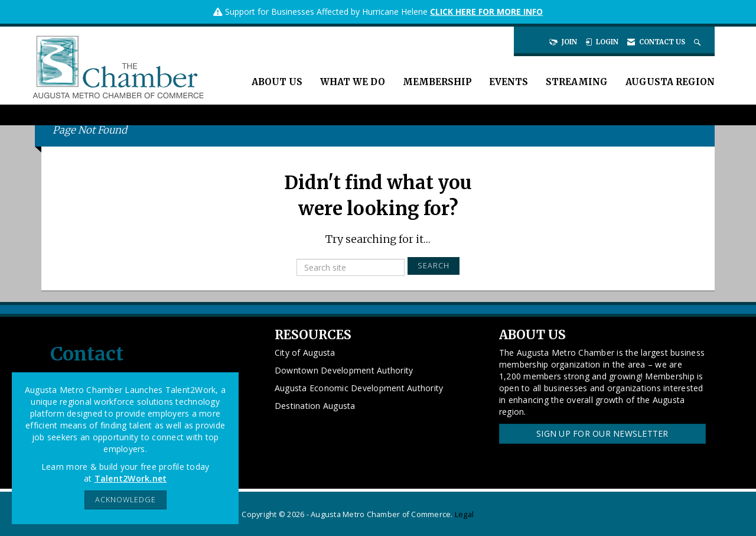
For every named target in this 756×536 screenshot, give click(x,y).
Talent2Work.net (131, 478)
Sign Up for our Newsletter (602, 433)
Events (509, 82)
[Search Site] (698, 42)
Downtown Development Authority (344, 370)
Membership (437, 82)
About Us (277, 82)
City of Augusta (305, 353)
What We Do (353, 82)
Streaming (577, 82)
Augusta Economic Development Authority (359, 388)
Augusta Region (670, 82)
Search (434, 266)
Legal (464, 514)
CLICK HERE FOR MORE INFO (486, 12)
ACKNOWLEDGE (126, 500)
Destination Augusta (315, 406)
